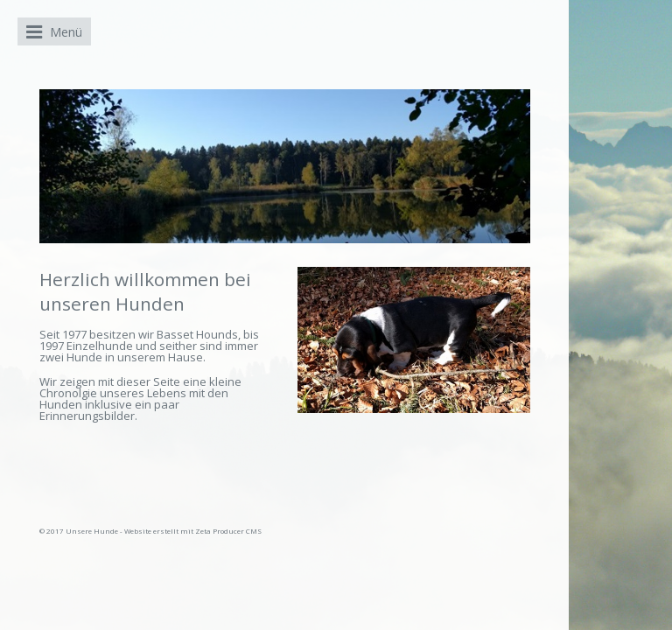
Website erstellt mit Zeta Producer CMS (193, 531)
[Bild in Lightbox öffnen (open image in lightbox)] (414, 340)
